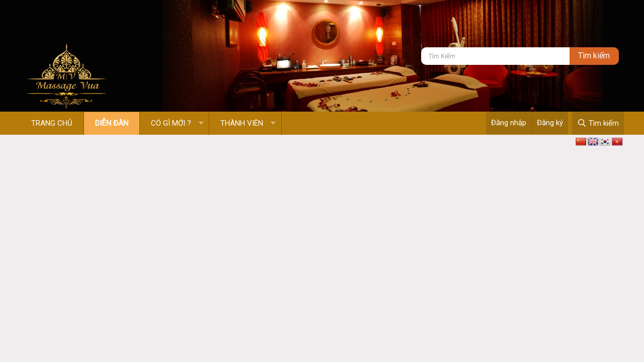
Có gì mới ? (171, 123)
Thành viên (242, 123)
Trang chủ (52, 123)
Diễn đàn (112, 123)
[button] (201, 123)
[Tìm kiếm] (495, 56)
